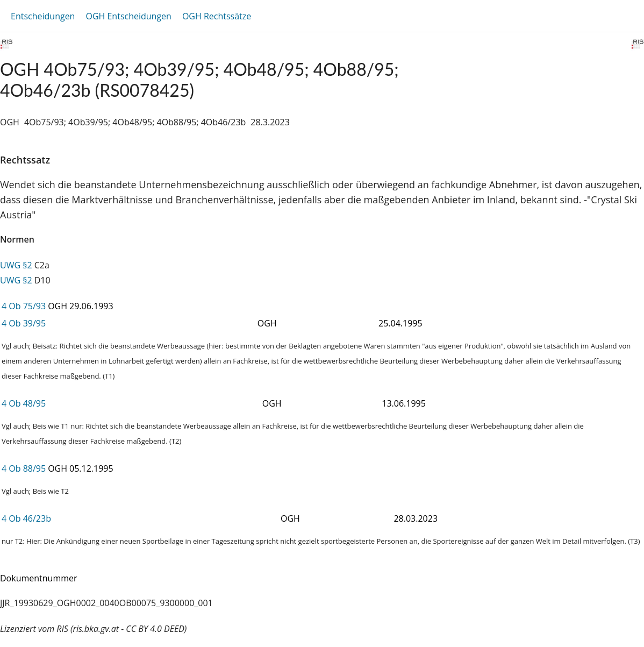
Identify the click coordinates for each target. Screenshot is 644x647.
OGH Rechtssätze (217, 16)
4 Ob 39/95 (24, 323)
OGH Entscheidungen (128, 16)
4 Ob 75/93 (24, 306)
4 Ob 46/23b (26, 518)
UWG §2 (16, 265)
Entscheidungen (43, 16)
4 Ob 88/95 (24, 468)
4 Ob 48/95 (24, 403)
